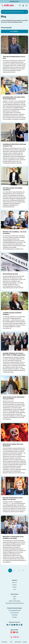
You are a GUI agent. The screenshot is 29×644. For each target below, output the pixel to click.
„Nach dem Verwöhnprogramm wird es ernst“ (14, 57)
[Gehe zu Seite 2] (15, 570)
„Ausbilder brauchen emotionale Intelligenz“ (12, 314)
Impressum (4, 642)
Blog (14, 599)
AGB (11, 642)
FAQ (14, 589)
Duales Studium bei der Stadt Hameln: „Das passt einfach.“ (14, 398)
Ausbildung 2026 (14, 1)
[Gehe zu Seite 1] (10, 570)
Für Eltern (14, 617)
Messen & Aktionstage (15, 601)
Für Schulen (14, 615)
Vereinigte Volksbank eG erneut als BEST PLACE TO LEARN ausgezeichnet (14, 354)
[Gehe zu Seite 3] (19, 570)
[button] (26, 5)
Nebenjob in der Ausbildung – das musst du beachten (14, 233)
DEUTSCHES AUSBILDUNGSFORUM (14, 603)
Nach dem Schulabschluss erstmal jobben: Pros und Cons (13, 499)
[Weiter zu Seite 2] (23, 570)
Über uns (14, 583)
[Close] (26, 12)
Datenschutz (18, 642)
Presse (15, 596)
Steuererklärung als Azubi (10, 274)
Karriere (14, 585)
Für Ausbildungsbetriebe (15, 610)
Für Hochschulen (15, 613)
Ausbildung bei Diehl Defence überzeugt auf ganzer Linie (14, 145)
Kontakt (25, 642)
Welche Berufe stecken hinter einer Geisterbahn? (13, 445)
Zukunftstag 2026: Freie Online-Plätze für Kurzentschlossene (14, 98)
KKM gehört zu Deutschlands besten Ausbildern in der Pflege (13, 538)
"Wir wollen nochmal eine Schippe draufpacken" (13, 189)
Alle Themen (14, 31)
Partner (14, 587)
